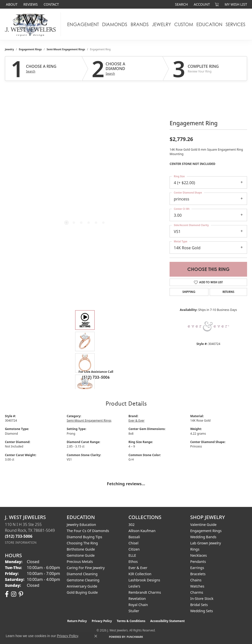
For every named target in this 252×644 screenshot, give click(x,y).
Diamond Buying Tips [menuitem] (84, 537)
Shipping (189, 292)
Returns (228, 292)
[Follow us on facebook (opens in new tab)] (7, 594)
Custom (184, 24)
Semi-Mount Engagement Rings (66, 49)
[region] (85, 160)
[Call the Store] (19, 536)
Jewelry (161, 24)
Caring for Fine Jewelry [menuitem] (86, 568)
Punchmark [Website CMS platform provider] (135, 637)
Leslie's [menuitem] (134, 586)
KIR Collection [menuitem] (140, 574)
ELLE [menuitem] (132, 555)
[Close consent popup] (96, 636)
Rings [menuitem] (195, 549)
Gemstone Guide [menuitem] (81, 555)
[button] (181, 4)
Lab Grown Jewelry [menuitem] (206, 543)
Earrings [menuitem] (197, 568)
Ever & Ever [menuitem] (138, 568)
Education (209, 24)
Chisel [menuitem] (133, 543)
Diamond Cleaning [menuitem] (82, 574)
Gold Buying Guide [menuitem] (82, 592)
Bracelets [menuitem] (198, 574)
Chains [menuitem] (196, 580)
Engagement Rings (30, 49)
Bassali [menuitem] (134, 537)
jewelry (9, 49)
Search (31, 72)
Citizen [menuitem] (134, 549)
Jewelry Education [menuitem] (81, 525)
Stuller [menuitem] (134, 611)
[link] (11, 4)
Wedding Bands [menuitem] (203, 537)
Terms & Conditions (131, 621)
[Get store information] (21, 543)
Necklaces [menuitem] (198, 555)
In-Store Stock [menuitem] (202, 599)
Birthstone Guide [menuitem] (81, 549)
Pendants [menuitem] (198, 562)
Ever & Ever (136, 420)
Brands (140, 24)
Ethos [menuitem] (133, 562)
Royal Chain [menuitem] (138, 605)
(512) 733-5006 (96, 377)
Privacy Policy (102, 621)
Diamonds (115, 24)
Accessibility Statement (167, 621)
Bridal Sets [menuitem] (199, 605)
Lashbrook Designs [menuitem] (144, 580)
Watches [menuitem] (197, 586)
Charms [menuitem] (197, 592)
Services (236, 24)
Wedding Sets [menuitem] (202, 611)
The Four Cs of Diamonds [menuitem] (88, 531)
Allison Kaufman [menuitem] (142, 531)
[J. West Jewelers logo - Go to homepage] (32, 24)
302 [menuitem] (132, 525)
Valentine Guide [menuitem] (203, 525)
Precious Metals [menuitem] (80, 562)
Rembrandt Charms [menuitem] (145, 592)
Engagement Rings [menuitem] (206, 531)
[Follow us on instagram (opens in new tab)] (14, 594)
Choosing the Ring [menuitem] (82, 543)
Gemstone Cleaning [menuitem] (83, 580)
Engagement (83, 24)
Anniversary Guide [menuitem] (82, 586)
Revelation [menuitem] (137, 599)
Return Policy (77, 621)
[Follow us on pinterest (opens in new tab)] (21, 594)
